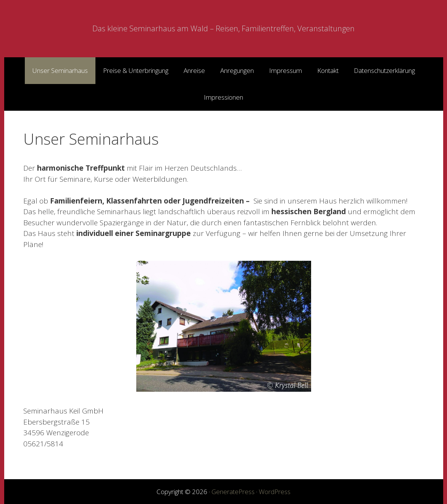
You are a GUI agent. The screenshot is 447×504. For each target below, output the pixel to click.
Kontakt (328, 70)
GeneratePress (233, 492)
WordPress (275, 492)
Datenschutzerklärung (384, 70)
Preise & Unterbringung (136, 70)
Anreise (194, 70)
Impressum (286, 70)
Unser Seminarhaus (60, 70)
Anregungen (237, 70)
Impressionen (223, 97)
